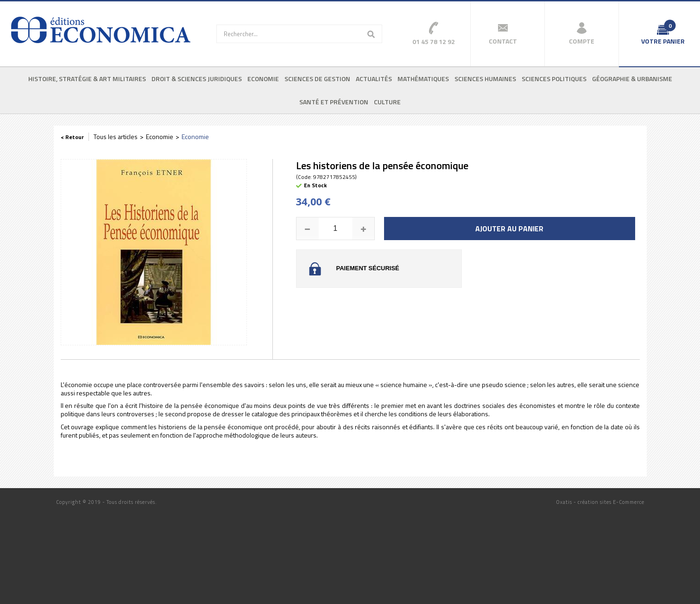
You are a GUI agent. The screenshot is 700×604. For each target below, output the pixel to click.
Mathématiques (423, 79)
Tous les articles (116, 137)
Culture (387, 102)
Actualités (374, 79)
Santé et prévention (334, 102)
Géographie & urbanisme (632, 79)
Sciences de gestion (317, 79)
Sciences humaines (485, 79)
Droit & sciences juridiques (197, 79)
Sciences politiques (554, 79)
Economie (263, 79)
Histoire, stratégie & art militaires (87, 79)
